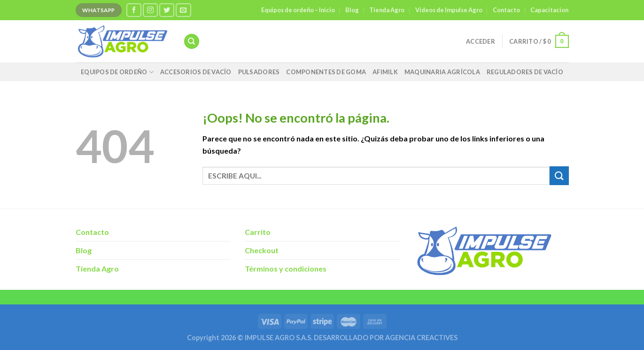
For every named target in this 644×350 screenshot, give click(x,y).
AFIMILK (385, 72)
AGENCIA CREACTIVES (421, 338)
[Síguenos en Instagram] (150, 10)
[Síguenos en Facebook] (134, 10)
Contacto (506, 10)
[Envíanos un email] (183, 10)
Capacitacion (549, 10)
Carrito (258, 232)
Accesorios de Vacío (196, 72)
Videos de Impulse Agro (449, 10)
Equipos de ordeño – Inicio (298, 10)
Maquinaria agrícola (442, 72)
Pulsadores (259, 72)
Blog (352, 10)
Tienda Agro (387, 10)
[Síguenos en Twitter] (167, 10)
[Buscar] (192, 42)
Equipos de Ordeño (117, 72)
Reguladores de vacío (525, 72)
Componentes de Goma (326, 72)
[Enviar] (559, 175)
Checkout (262, 250)
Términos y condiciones (286, 268)
